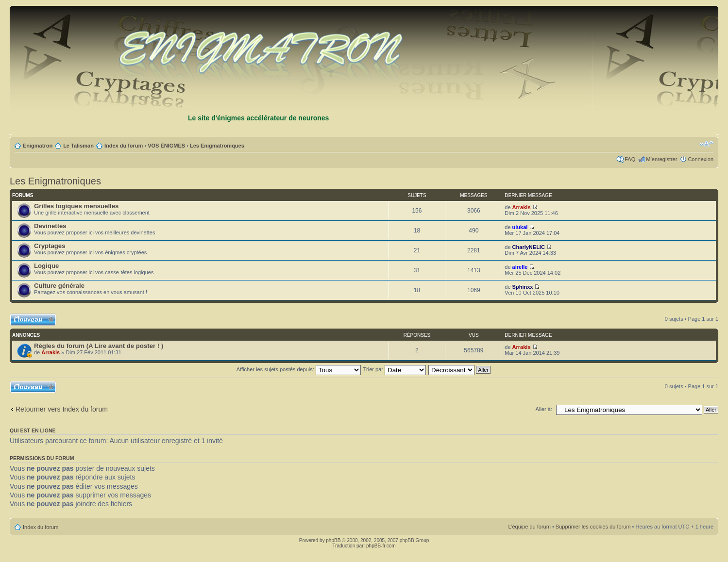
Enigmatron (38, 146)
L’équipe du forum (529, 527)
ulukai (520, 227)
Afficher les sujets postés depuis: (299, 369)
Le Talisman (78, 146)
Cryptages (50, 246)
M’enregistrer (661, 159)
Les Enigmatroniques (217, 146)
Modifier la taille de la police (706, 144)
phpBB (333, 540)
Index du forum (124, 146)
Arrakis (522, 207)
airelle (520, 267)
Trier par (395, 369)
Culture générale (59, 286)
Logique (46, 266)
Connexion (701, 159)
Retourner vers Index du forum (62, 409)
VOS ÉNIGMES (166, 146)
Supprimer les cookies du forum (593, 527)
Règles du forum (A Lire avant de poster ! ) (99, 346)
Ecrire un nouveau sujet (33, 320)
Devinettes (50, 226)
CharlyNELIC (529, 247)
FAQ (630, 159)
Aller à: (544, 409)
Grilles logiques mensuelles (76, 206)
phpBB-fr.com (381, 546)
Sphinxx (523, 287)
